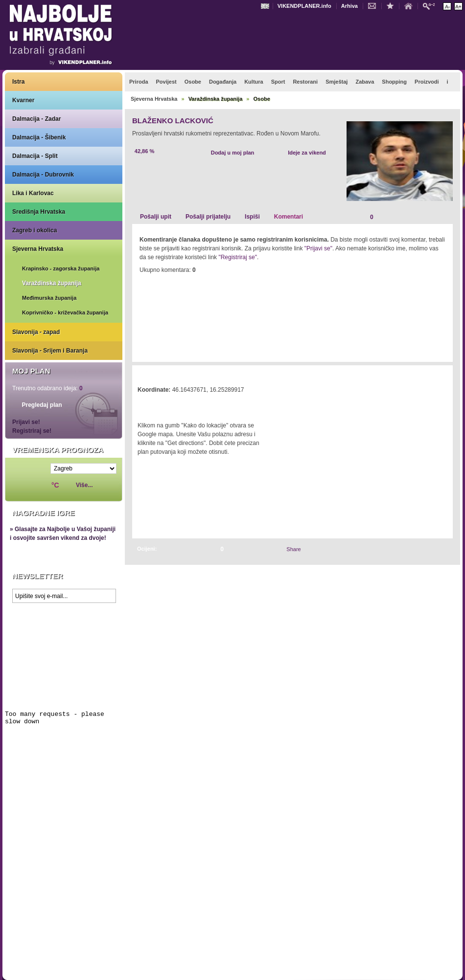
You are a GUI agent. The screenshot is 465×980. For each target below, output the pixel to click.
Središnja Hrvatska (39, 212)
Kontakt (374, 5)
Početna (411, 5)
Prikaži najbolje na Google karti (64, 666)
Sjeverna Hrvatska (38, 249)
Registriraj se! (32, 431)
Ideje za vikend (307, 153)
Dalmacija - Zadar (36, 119)
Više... (84, 485)
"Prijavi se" (318, 248)
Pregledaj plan (42, 405)
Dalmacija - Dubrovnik (43, 175)
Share (293, 549)
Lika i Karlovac (33, 193)
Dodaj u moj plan (233, 153)
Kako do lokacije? (167, 403)
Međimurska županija (49, 298)
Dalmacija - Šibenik (39, 137)
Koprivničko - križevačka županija (65, 312)
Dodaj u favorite (393, 5)
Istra (18, 82)
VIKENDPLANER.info (304, 6)
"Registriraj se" (238, 257)
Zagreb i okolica (35, 230)
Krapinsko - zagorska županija (61, 268)
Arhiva (349, 6)
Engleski (266, 6)
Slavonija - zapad (36, 332)
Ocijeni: (147, 549)
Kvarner (23, 100)
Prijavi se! (26, 422)
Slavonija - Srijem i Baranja (50, 351)
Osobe (262, 99)
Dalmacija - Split (35, 156)
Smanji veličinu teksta (447, 6)
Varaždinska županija (52, 283)
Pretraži (431, 6)
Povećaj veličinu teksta (458, 6)
